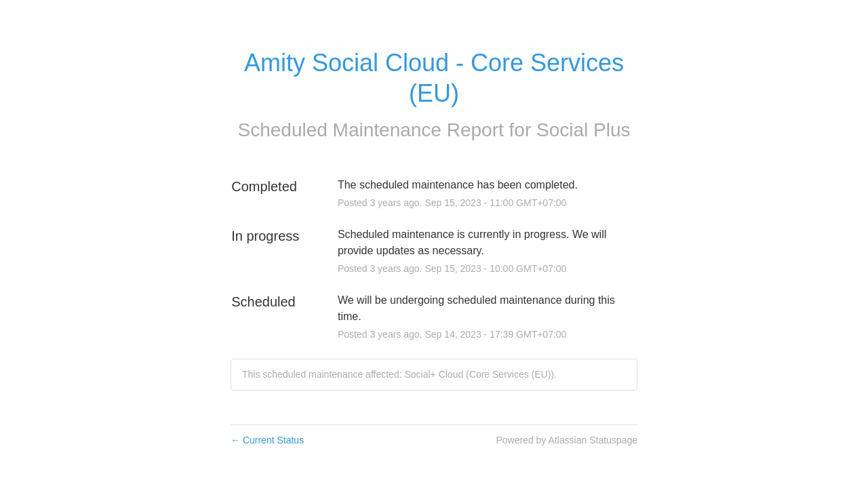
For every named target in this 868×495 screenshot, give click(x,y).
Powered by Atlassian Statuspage (567, 440)
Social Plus (584, 130)
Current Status (267, 440)
